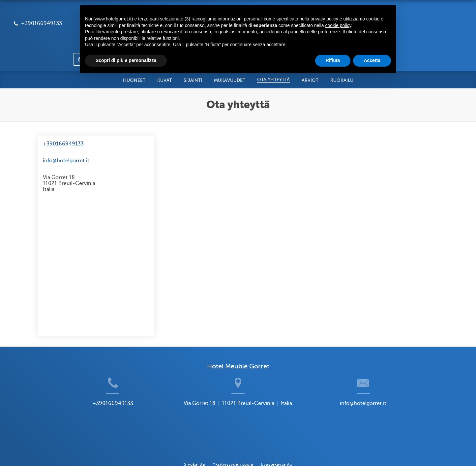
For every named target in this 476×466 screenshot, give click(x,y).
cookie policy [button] (338, 25)
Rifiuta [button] (333, 60)
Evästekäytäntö (277, 436)
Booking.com (269, 450)
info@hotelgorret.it (66, 138)
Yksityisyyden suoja (233, 436)
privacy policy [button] (324, 19)
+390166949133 (63, 121)
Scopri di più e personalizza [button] (126, 60)
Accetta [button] (372, 60)
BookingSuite (176, 450)
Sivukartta (194, 436)
